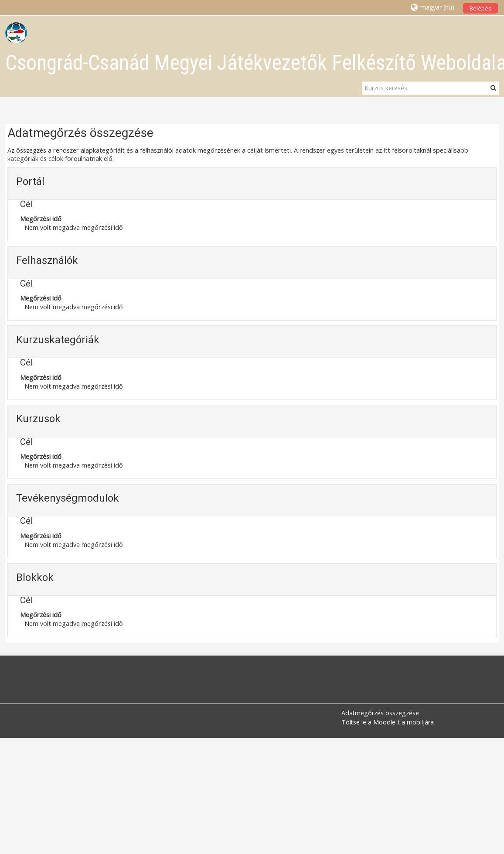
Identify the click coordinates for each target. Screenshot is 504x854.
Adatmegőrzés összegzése (380, 713)
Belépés (480, 8)
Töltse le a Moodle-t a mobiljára (388, 722)
